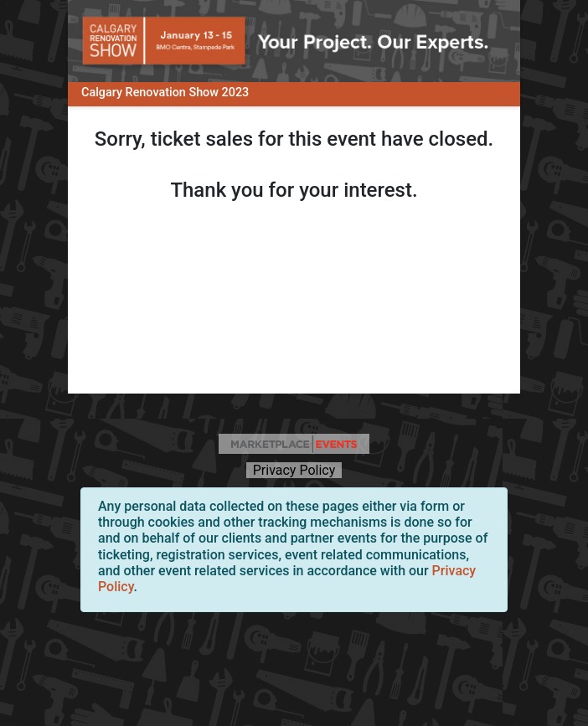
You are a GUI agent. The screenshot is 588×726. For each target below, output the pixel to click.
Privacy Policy (294, 470)
